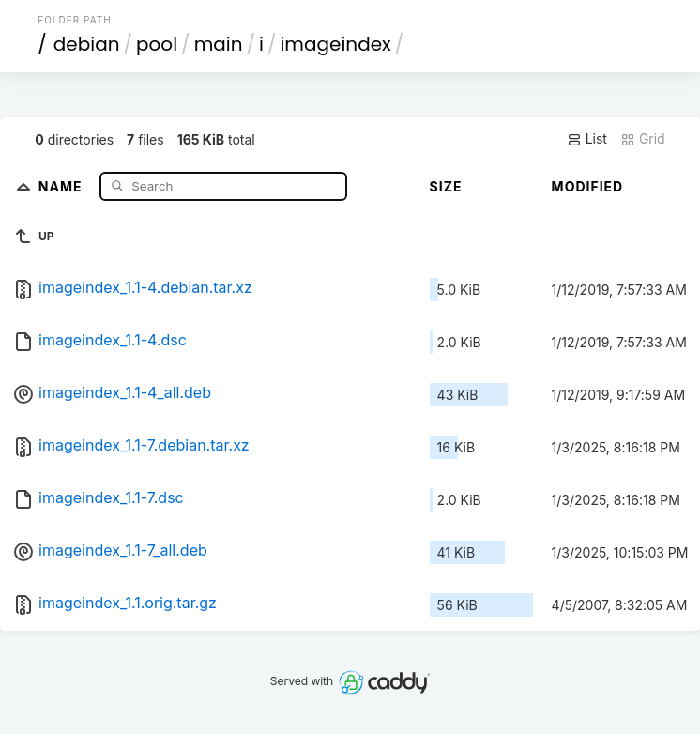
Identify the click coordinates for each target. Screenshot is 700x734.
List (587, 139)
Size (446, 186)
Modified (588, 186)
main (219, 44)
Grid (643, 139)
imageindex (335, 44)
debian (87, 44)
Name (62, 185)
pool (157, 44)
